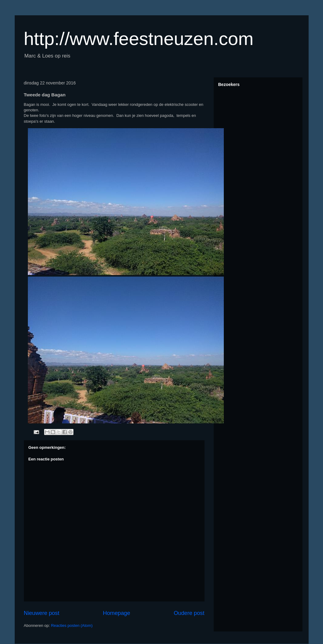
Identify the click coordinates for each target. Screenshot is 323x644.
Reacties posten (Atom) (72, 625)
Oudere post (189, 613)
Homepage (116, 613)
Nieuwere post (42, 613)
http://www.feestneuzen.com (139, 39)
